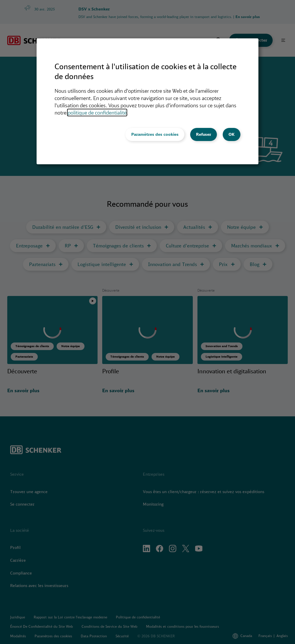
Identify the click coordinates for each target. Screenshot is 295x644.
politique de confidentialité (97, 113)
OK (232, 134)
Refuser (204, 134)
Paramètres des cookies (155, 134)
